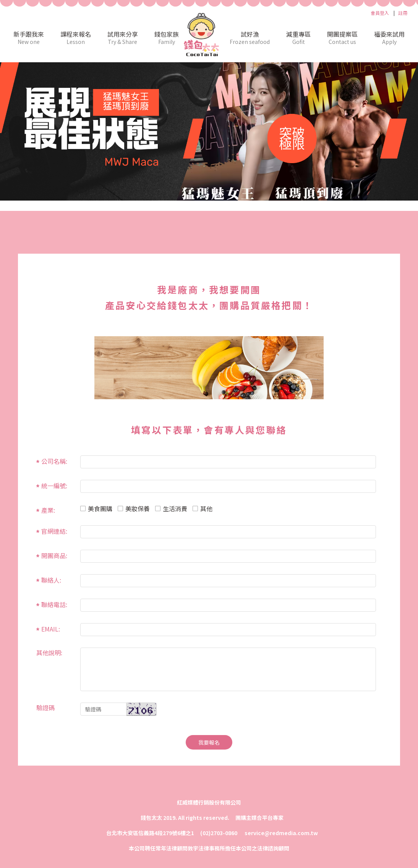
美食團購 (96, 508)
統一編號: (54, 485)
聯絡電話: (54, 604)
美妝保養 (134, 508)
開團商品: (54, 555)
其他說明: (49, 652)
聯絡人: (51, 580)
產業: (48, 510)
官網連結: (54, 531)
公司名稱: (54, 461)
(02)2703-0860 (219, 833)
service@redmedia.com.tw (281, 833)
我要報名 (209, 742)
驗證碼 (45, 707)
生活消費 (171, 508)
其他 (203, 508)
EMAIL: (51, 628)
